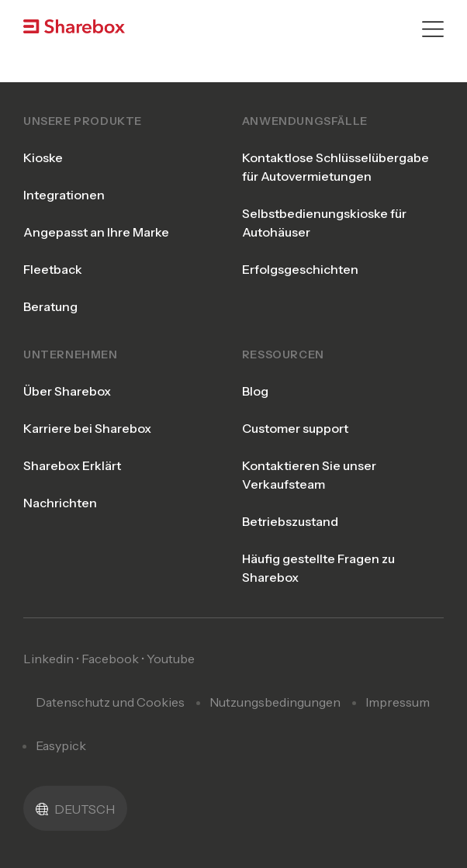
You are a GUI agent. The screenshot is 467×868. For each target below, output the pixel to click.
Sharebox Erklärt (72, 465)
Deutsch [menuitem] (85, 809)
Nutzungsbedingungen (275, 702)
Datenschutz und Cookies (110, 702)
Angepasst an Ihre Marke (96, 232)
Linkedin (48, 659)
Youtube (171, 659)
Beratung (50, 306)
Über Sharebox (67, 391)
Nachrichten (60, 503)
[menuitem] (75, 808)
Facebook (110, 659)
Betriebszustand (290, 521)
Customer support (295, 428)
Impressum (398, 702)
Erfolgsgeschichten (300, 269)
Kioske (43, 157)
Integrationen (64, 195)
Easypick (61, 745)
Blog (255, 391)
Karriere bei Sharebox (87, 428)
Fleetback (53, 269)
